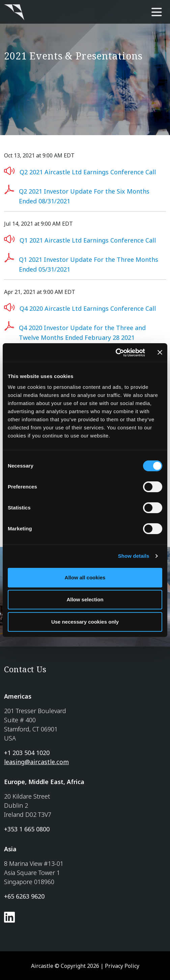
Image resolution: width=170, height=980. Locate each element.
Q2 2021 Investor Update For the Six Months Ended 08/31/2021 (84, 196)
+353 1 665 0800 (27, 829)
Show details (134, 556)
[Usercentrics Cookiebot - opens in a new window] (116, 353)
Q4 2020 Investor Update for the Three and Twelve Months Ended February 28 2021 (82, 333)
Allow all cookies (85, 577)
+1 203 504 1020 (27, 753)
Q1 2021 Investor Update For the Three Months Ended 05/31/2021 (89, 264)
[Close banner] (160, 352)
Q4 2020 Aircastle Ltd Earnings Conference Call (88, 308)
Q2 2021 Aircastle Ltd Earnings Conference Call (88, 172)
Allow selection (85, 599)
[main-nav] (157, 12)
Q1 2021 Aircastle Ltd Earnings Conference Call (88, 240)
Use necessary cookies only (85, 622)
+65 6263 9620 (24, 896)
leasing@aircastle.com (36, 762)
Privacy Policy (122, 966)
